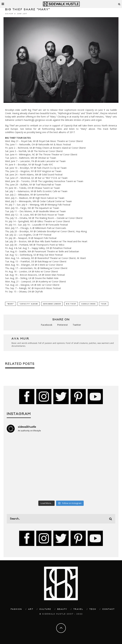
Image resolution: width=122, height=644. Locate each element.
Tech (93, 609)
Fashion (16, 609)
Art (31, 609)
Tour (104, 304)
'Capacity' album (29, 304)
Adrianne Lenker (52, 304)
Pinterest (63, 325)
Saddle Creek (88, 304)
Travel (78, 609)
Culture (45, 609)
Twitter (77, 325)
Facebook (47, 325)
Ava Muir (9, 14)
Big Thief (71, 304)
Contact (109, 609)
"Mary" (11, 304)
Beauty (62, 609)
